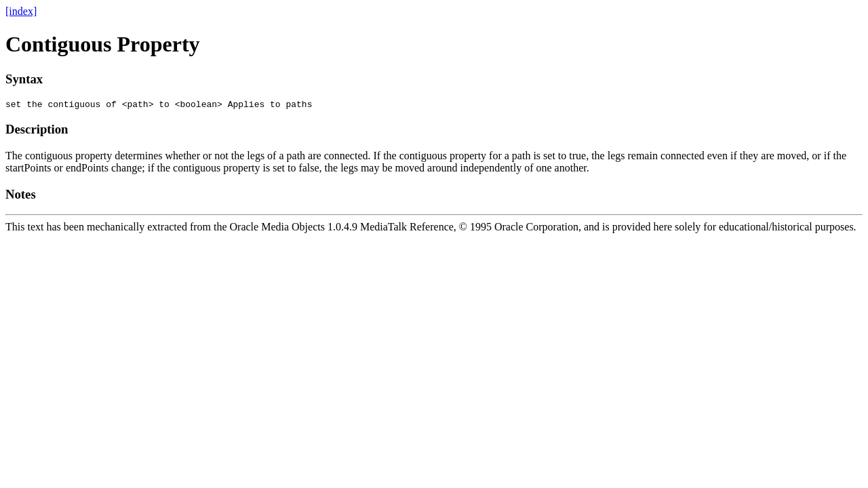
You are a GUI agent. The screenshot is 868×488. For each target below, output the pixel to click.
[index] (21, 11)
